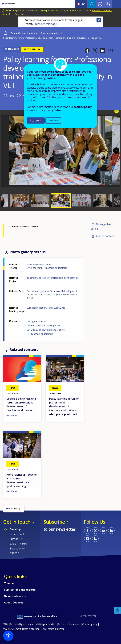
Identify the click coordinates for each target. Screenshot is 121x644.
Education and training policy (46, 326)
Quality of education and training (48, 330)
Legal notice (48, 629)
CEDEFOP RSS (95, 539)
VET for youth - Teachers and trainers (48, 268)
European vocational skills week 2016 (46, 308)
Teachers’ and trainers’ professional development (52, 278)
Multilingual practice (46, 624)
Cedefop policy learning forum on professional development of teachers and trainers (21, 404)
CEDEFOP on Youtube (103, 531)
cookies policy (83, 107)
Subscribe (54, 522)
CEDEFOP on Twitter (95, 531)
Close (99, 20)
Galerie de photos (50, 33)
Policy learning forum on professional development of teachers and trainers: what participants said (64, 406)
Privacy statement (12, 629)
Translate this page (45, 24)
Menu (117, 4)
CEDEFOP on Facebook (87, 531)
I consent (36, 120)
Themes (9, 583)
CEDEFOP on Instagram (87, 539)
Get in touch (17, 522)
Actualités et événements (24, 33)
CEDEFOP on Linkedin (111, 531)
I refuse (53, 120)
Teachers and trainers (42, 334)
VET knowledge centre (40, 264)
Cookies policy (90, 624)
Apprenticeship (38, 321)
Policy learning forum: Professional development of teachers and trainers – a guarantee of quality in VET (52, 294)
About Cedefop (14, 602)
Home (5, 33)
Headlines (12, 415)
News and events (15, 596)
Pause (117, 111)
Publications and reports (20, 590)
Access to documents (69, 624)
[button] (87, 50)
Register (108, 4)
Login (100, 4)
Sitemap (60, 629)
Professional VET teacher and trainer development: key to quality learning (22, 480)
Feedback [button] (118, 610)
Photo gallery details (101, 227)
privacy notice (53, 110)
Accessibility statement (22, 624)
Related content (105, 236)
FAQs (5, 624)
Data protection (31, 629)
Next (116, 151)
